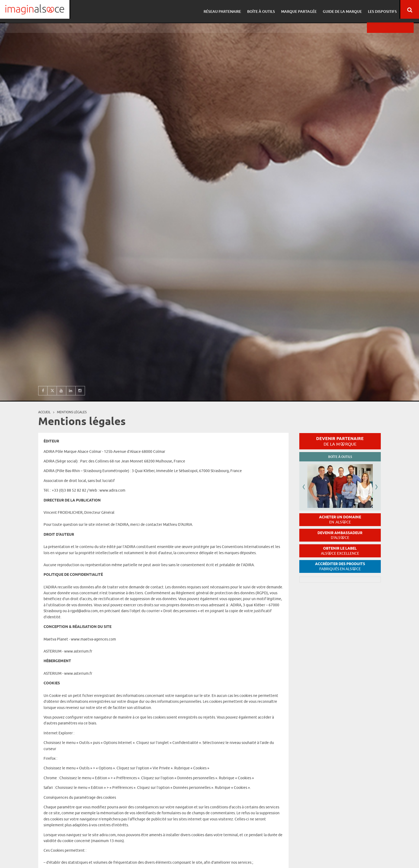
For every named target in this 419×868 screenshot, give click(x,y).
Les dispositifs (380, 9)
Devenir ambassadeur (340, 535)
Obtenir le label (340, 551)
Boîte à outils (261, 9)
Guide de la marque (340, 9)
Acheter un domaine (340, 520)
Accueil (44, 412)
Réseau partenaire (223, 9)
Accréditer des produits (340, 566)
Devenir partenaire (340, 441)
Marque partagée (298, 9)
